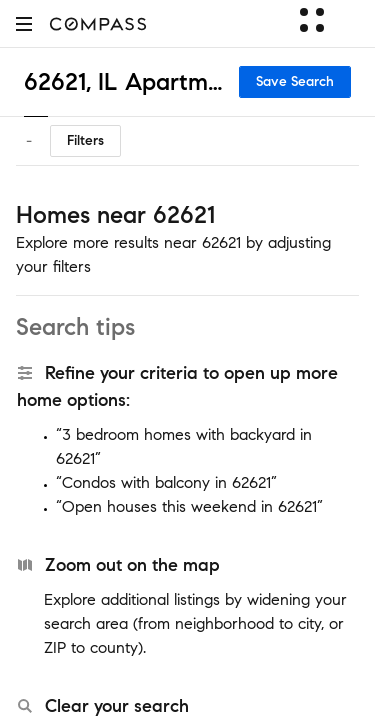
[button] (24, 23)
